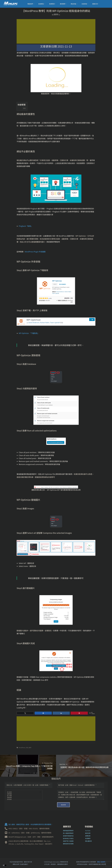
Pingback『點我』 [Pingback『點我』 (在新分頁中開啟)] (26, 226)
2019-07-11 (56, 15)
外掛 (27, 748)
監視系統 (23, 800)
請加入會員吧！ (102, 862)
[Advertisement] (56, 31)
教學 (30, 748)
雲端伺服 (23, 798)
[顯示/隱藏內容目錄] (23, 108)
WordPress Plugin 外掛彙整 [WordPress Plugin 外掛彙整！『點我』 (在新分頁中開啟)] (35, 252)
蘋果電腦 (23, 794)
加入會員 (23, 792)
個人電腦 (23, 796)
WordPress (22, 748)
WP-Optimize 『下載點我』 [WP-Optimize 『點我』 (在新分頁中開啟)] (29, 333)
